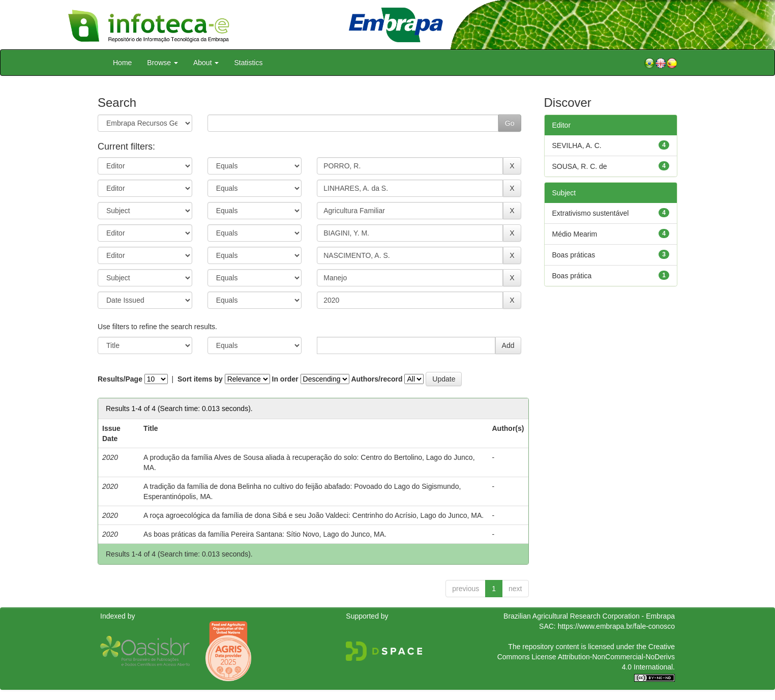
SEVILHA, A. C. (577, 145)
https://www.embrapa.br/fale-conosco (616, 626)
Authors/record (377, 379)
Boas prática (572, 276)
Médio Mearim (575, 234)
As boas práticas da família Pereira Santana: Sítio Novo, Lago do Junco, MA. (265, 534)
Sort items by (200, 379)
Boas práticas (574, 255)
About (206, 63)
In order (285, 379)
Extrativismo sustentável (591, 213)
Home (122, 63)
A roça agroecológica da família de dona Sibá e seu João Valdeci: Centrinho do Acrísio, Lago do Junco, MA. (314, 515)
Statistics (248, 63)
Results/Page (120, 379)
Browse (162, 63)
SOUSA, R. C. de (580, 166)
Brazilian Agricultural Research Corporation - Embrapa (589, 616)
